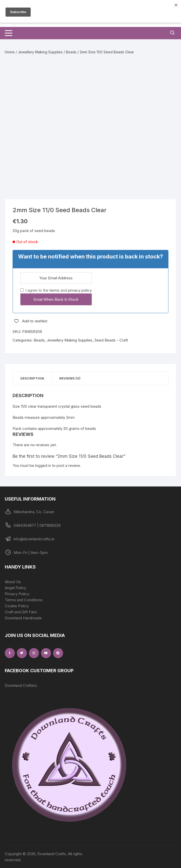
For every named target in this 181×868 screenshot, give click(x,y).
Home (10, 52)
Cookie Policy (17, 606)
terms (55, 290)
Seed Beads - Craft (111, 340)
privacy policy (80, 290)
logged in (43, 465)
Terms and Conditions (24, 600)
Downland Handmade (23, 618)
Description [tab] (32, 378)
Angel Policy (15, 588)
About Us (13, 582)
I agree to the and (56, 290)
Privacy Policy (17, 594)
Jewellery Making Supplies (40, 52)
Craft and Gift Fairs (21, 612)
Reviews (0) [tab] (70, 378)
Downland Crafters (21, 685)
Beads (71, 52)
